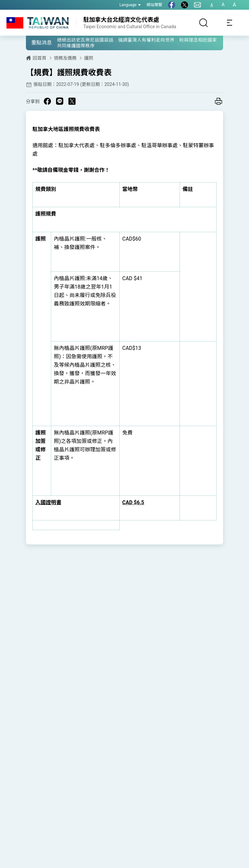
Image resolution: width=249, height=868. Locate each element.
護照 (89, 58)
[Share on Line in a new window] (60, 101)
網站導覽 (154, 5)
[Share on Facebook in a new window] (47, 101)
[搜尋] (204, 23)
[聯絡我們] (197, 5)
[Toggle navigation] (230, 23)
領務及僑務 (65, 58)
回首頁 (40, 58)
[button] (36, 42)
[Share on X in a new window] (72, 101)
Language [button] (130, 5)
